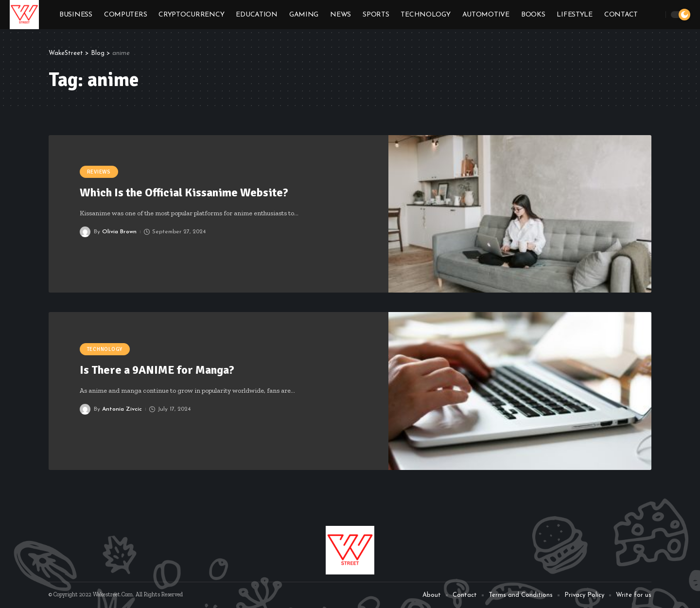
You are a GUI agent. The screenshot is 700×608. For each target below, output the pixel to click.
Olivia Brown (119, 232)
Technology (105, 349)
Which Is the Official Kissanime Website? (185, 192)
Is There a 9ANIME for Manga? (157, 370)
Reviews (99, 172)
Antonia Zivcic (122, 409)
